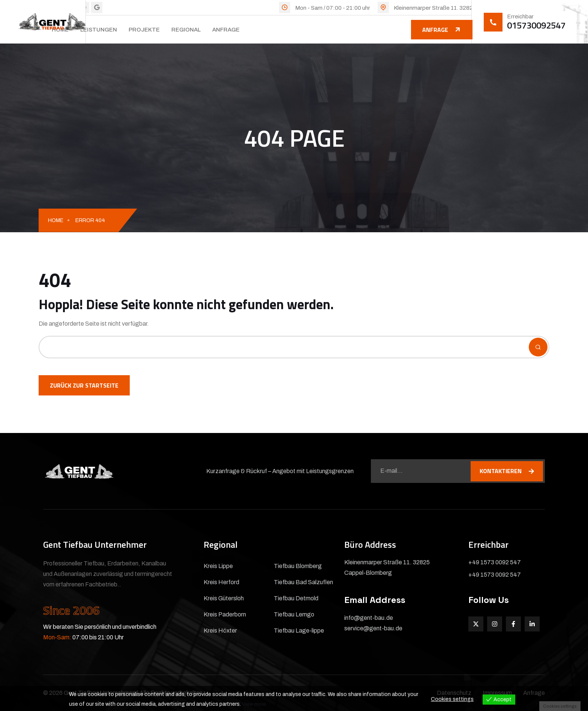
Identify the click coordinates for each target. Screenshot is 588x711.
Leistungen (99, 30)
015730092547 (536, 25)
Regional (186, 30)
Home (56, 220)
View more (254, 704)
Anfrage (226, 30)
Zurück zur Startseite (84, 385)
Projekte (144, 30)
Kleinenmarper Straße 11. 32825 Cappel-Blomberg (459, 8)
